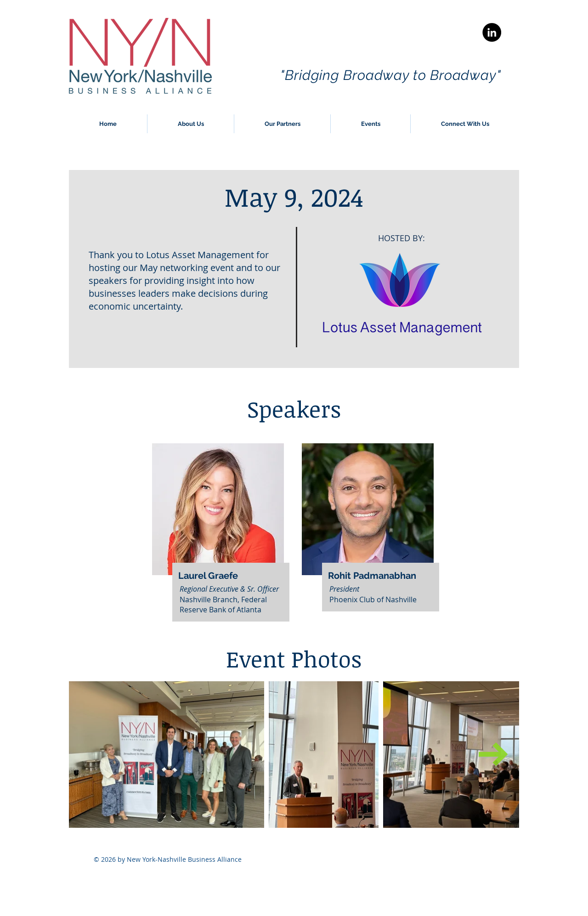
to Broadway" (457, 75)
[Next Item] (493, 755)
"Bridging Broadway (347, 75)
